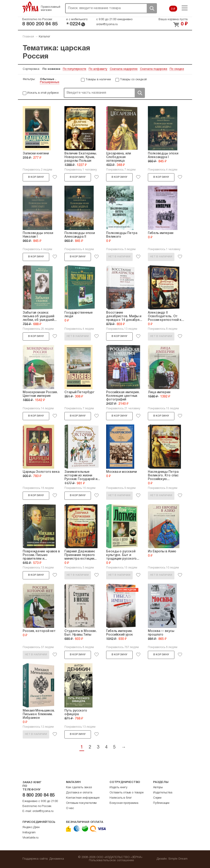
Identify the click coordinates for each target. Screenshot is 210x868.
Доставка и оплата (79, 793)
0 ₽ (173, 9)
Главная (28, 37)
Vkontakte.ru (31, 838)
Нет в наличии (119, 257)
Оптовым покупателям (81, 803)
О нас (70, 808)
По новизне (51, 69)
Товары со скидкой (133, 80)
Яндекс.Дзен (31, 827)
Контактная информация (83, 798)
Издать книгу (118, 788)
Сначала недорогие (124, 69)
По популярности (74, 69)
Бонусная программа (124, 803)
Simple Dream (178, 859)
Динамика (57, 859)
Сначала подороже (154, 69)
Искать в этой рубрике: (43, 93)
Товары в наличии (98, 80)
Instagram (29, 833)
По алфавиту (98, 69)
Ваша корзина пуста (173, 20)
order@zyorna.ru (107, 24)
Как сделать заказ (79, 788)
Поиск (152, 8)
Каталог (44, 37)
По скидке (177, 69)
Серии (157, 798)
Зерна (30, 7)
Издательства (163, 793)
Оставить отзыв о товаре (126, 793)
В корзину (36, 177)
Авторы (158, 788)
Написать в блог (121, 798)
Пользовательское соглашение (111, 861)
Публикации (161, 803)
